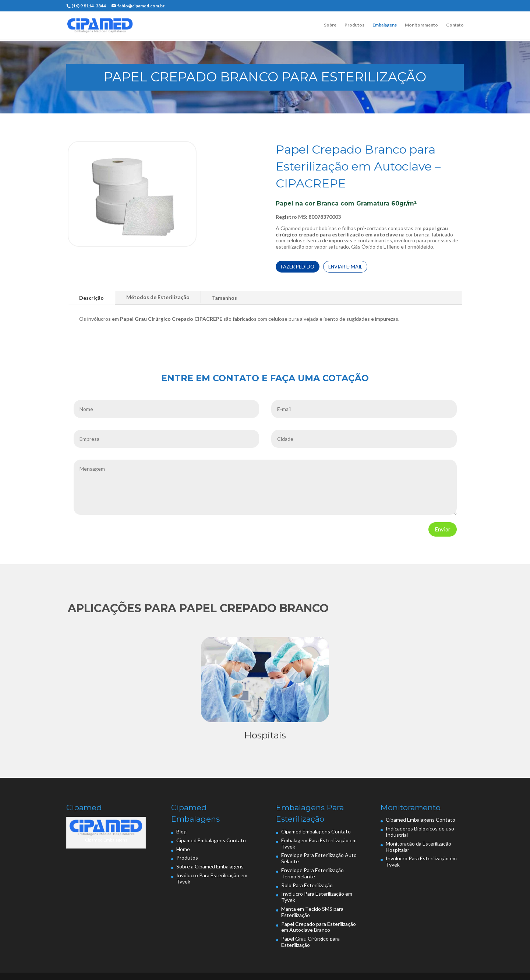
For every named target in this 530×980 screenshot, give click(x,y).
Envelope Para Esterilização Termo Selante (312, 873)
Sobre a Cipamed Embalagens (210, 866)
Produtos (354, 25)
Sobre (330, 25)
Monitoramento (421, 25)
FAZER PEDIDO (298, 267)
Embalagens (385, 25)
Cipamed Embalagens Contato (211, 840)
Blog (181, 831)
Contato (455, 25)
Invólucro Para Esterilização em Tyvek (212, 878)
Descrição (91, 298)
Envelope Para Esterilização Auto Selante (319, 858)
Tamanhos (225, 298)
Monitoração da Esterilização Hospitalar (418, 847)
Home (183, 849)
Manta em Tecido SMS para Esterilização (312, 912)
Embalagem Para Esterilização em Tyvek (319, 843)
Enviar (443, 529)
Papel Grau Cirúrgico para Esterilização (310, 942)
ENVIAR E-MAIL (345, 267)
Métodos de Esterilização (158, 297)
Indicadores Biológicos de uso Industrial (420, 832)
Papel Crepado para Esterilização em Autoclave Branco (319, 927)
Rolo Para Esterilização (307, 885)
